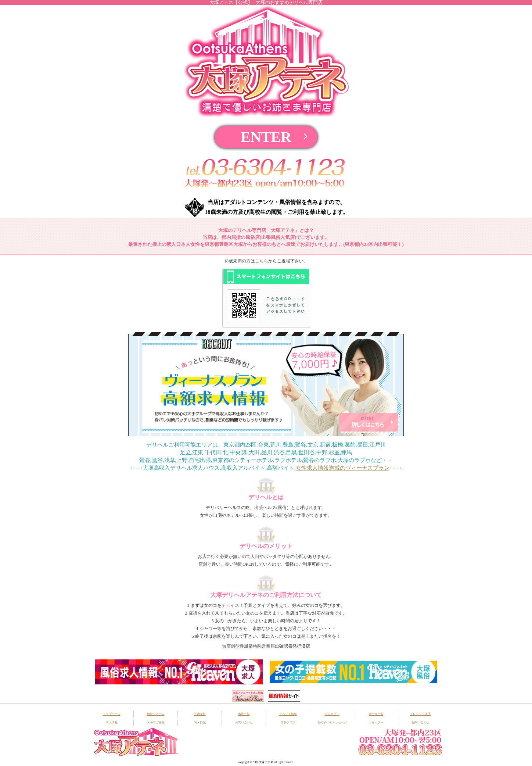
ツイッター (376, 722)
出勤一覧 (244, 714)
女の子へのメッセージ (332, 722)
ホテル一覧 (376, 714)
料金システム (156, 714)
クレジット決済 (420, 714)
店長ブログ (288, 722)
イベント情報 (288, 714)
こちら (262, 261)
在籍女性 (200, 714)
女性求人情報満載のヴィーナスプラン (343, 468)
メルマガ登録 (156, 722)
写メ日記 (200, 722)
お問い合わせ (244, 722)
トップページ (112, 714)
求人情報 (112, 722)
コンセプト (332, 714)
